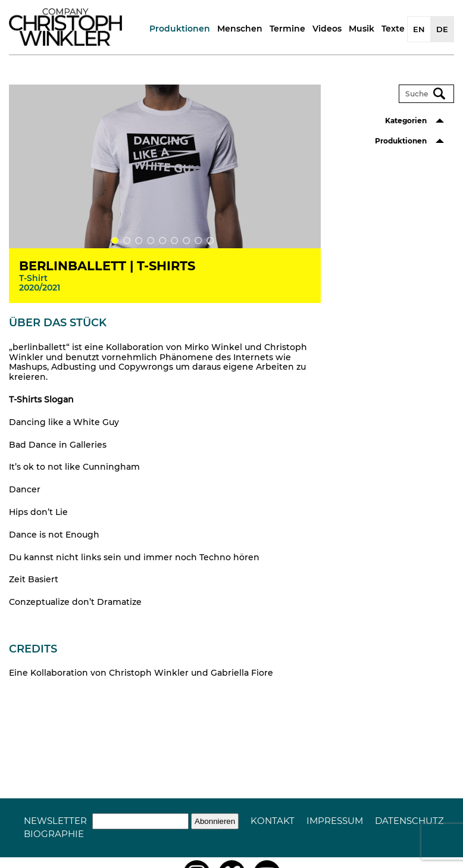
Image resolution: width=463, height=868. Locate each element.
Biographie (54, 834)
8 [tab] (198, 241)
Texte (393, 29)
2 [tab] (127, 241)
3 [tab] (139, 241)
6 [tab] (174, 241)
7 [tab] (186, 241)
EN (419, 29)
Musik (362, 29)
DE (442, 29)
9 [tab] (210, 241)
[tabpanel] (165, 191)
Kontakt (273, 821)
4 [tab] (151, 241)
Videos (327, 29)
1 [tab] (115, 241)
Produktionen (180, 29)
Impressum (335, 821)
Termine (287, 29)
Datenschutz (409, 821)
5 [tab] (162, 241)
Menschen (240, 29)
